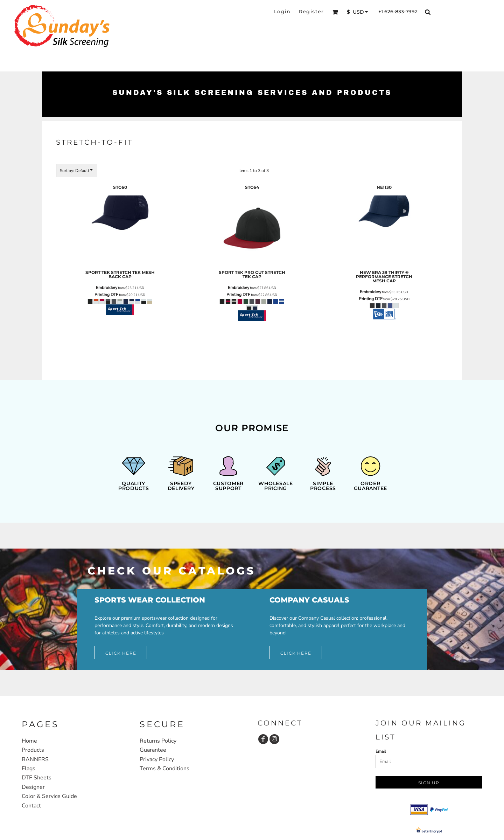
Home (29, 741)
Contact (31, 806)
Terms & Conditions (164, 769)
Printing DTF (106, 295)
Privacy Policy (157, 759)
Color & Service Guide (49, 796)
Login (282, 12)
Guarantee (153, 750)
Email (381, 751)
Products (33, 750)
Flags (29, 769)
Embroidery (107, 288)
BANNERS (35, 759)
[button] (335, 12)
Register (311, 12)
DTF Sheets (37, 778)
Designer (33, 787)
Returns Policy (158, 741)
